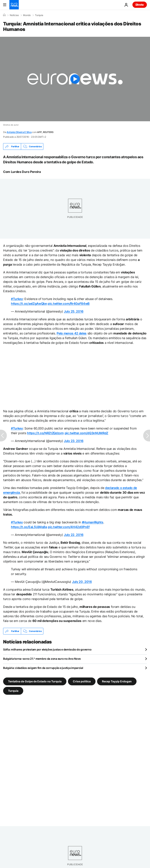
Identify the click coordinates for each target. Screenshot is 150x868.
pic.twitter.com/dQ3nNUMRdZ (87, 433)
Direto (140, 5)
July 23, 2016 (74, 441)
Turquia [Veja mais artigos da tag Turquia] (13, 691)
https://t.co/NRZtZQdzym (45, 433)
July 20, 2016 (82, 582)
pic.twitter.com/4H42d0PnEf (69, 527)
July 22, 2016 (74, 535)
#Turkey (17, 299)
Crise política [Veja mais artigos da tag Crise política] (82, 681)
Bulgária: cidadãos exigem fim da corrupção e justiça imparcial (43, 668)
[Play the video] (75, 79)
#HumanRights (93, 522)
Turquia (39, 15)
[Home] (4, 15)
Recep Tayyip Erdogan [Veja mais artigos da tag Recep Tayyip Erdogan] (117, 681)
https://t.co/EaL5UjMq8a (29, 527)
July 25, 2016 (74, 311)
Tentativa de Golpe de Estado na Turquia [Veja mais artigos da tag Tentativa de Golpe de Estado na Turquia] (35, 681)
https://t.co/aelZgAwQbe (29, 304)
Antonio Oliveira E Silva (19, 132)
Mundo (27, 15)
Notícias (14, 15)
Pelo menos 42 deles (72, 333)
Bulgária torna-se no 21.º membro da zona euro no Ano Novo (42, 659)
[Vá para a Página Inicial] (14, 5)
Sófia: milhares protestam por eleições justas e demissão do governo (47, 649)
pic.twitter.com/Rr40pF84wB (69, 304)
